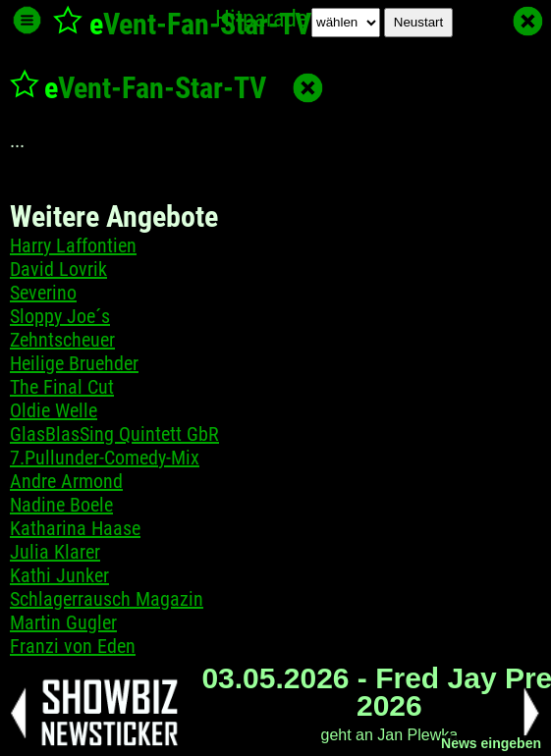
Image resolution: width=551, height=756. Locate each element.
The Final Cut (62, 387)
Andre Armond (66, 481)
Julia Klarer (55, 552)
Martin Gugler (63, 622)
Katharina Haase (75, 528)
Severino (43, 293)
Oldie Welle (54, 410)
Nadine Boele (61, 505)
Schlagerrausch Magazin (107, 599)
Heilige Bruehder (74, 363)
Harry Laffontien (73, 245)
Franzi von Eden (73, 646)
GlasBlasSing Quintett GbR (114, 434)
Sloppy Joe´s (60, 316)
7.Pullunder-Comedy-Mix (105, 458)
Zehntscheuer (62, 340)
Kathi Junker (59, 575)
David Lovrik (58, 269)
